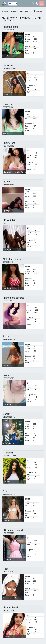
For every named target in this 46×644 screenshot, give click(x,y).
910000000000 (10, 223)
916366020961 (9, 185)
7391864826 (9, 378)
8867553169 (8, 107)
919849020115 (10, 69)
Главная (5, 11)
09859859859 (8, 30)
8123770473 (9, 611)
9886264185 (9, 301)
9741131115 (9, 146)
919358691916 (9, 572)
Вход (37, 4)
